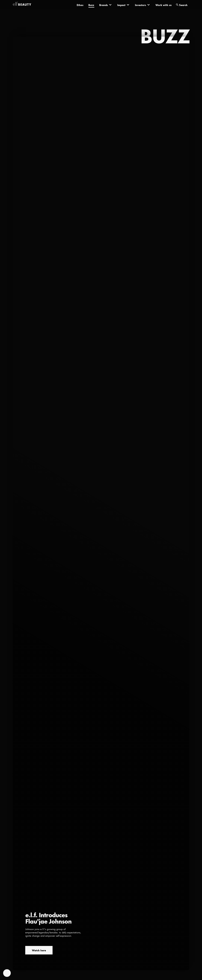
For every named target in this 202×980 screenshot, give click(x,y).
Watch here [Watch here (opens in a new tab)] (39, 950)
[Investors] (143, 5)
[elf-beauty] (22, 5)
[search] (182, 5)
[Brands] (106, 5)
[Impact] (124, 5)
